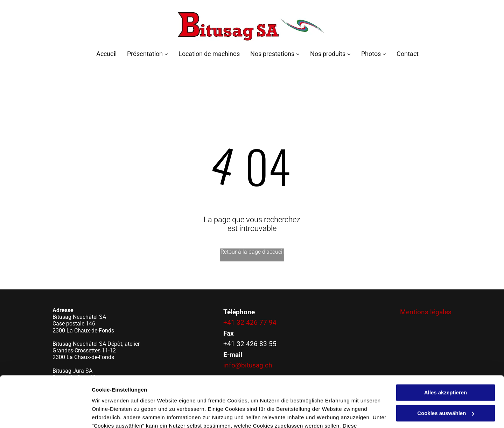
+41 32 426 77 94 (250, 322)
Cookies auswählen (116, 414)
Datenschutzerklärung (121, 395)
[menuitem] (101, 54)
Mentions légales (426, 312)
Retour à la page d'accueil (252, 252)
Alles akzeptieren (446, 345)
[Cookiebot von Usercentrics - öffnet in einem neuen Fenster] (45, 414)
